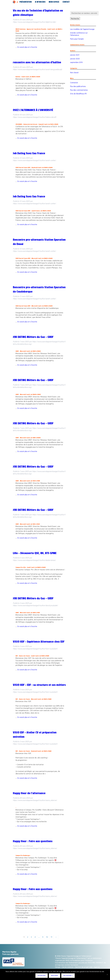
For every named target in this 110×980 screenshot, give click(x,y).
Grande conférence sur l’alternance (79, 34)
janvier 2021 (75, 55)
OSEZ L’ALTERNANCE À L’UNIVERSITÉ (33, 110)
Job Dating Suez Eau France (29, 153)
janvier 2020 (75, 59)
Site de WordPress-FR (78, 94)
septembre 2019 (76, 62)
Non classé (74, 72)
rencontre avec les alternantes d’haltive (37, 62)
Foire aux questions (10, 954)
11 (52, 937)
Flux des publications (78, 86)
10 (47, 937)
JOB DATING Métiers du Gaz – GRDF (33, 337)
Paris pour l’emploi (77, 39)
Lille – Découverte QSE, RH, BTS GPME (35, 553)
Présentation (23, 2)
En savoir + (68, 976)
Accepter (42, 976)
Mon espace (44, 2)
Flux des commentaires (79, 90)
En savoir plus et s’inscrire (27, 47)
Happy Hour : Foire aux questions (33, 841)
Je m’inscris (34, 2)
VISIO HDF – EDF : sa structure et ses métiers (39, 685)
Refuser (55, 976)
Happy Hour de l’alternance (29, 793)
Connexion (74, 82)
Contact (52, 2)
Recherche (75, 19)
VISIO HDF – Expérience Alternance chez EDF (39, 642)
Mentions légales (9, 952)
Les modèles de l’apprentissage (82, 29)
